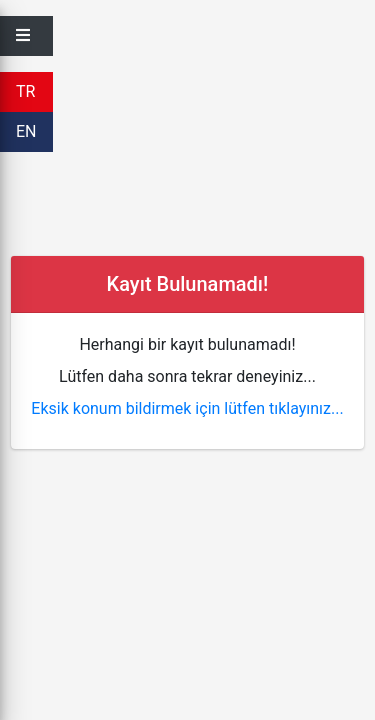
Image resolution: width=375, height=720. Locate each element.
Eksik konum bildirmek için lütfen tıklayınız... (187, 408)
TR (25, 91)
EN (26, 131)
